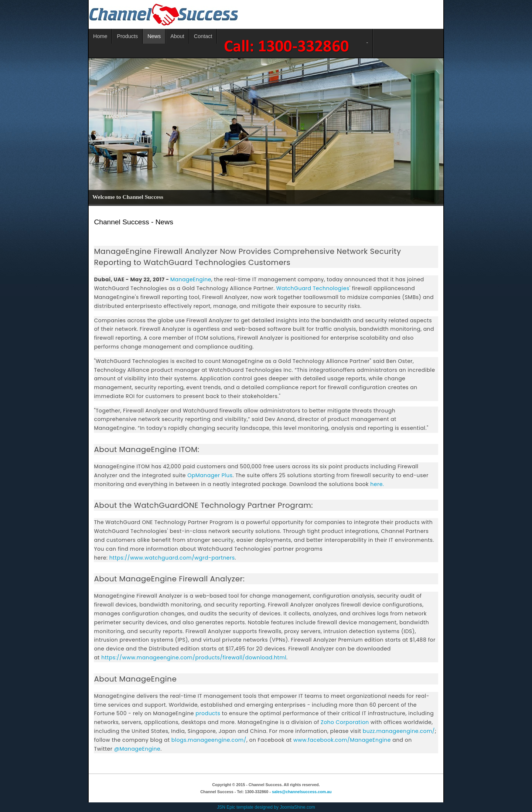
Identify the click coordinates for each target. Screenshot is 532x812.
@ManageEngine (137, 749)
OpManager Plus (210, 475)
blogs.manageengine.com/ (209, 740)
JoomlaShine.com (297, 807)
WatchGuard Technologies (313, 288)
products (208, 713)
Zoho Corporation (345, 722)
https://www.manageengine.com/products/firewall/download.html (194, 658)
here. (377, 484)
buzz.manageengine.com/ (399, 731)
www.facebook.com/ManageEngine (342, 740)
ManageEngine (191, 279)
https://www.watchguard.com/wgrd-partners (172, 558)
